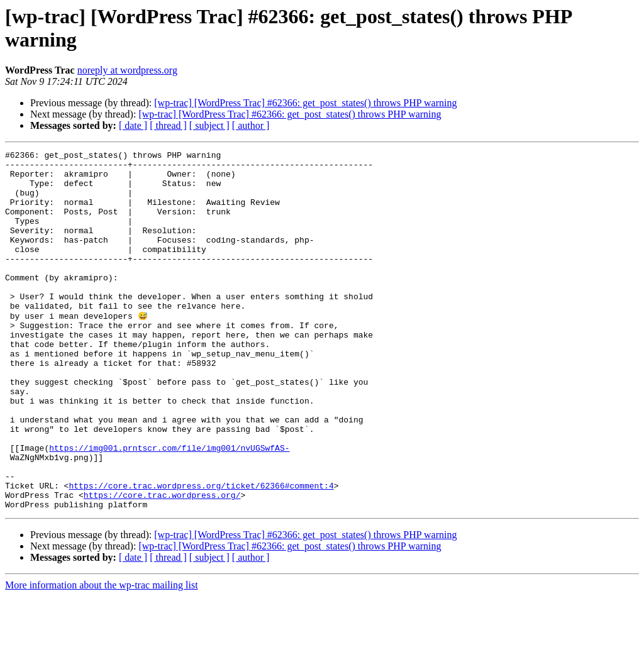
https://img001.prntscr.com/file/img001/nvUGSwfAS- (169, 507)
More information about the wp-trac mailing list (102, 656)
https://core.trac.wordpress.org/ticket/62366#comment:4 (201, 553)
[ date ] (133, 125)
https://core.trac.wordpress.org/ (162, 564)
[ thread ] (168, 125)
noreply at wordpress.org (127, 70)
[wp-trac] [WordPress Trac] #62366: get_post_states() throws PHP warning (305, 103)
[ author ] (251, 125)
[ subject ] (209, 125)
